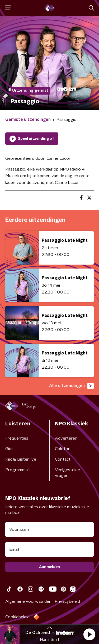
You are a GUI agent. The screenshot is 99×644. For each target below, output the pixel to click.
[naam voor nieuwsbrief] (49, 529)
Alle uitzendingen (71, 386)
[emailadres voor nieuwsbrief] (49, 549)
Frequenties (17, 438)
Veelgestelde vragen (67, 473)
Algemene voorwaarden (28, 601)
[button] (89, 634)
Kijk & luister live (21, 459)
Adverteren (66, 438)
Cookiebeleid (17, 617)
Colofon (63, 449)
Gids (9, 449)
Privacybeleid (67, 601)
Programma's (18, 470)
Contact (63, 459)
